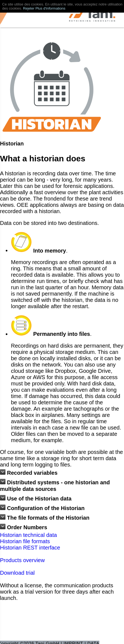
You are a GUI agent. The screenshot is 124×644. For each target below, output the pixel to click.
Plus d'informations (50, 8)
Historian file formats (25, 541)
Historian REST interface (30, 548)
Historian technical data (28, 535)
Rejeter (29, 8)
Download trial (17, 573)
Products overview (22, 560)
